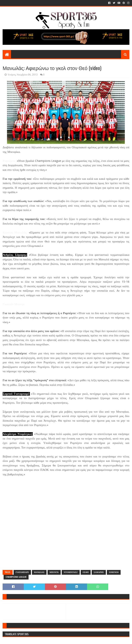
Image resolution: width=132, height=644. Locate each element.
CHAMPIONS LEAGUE (16, 577)
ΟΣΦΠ (86, 572)
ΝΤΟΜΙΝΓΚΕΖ (71, 572)
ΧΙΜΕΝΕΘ (114, 572)
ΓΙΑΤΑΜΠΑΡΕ (22, 572)
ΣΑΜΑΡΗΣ (99, 572)
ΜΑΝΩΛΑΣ (39, 572)
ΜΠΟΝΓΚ (54, 572)
